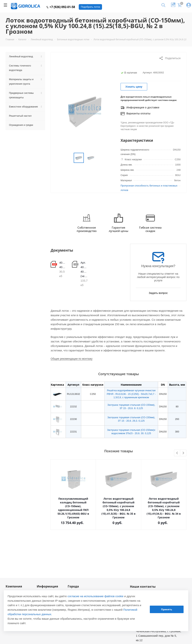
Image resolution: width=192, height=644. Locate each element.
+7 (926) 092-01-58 (61, 7)
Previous (177, 453)
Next (183, 453)
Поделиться (170, 58)
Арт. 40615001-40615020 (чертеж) (84, 269)
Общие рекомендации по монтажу (72, 359)
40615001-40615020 (63, 265)
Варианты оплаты (135, 114)
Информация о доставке (140, 108)
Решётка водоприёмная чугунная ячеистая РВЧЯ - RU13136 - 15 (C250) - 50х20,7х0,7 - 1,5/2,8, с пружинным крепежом (131, 394)
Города (73, 586)
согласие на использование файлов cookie (95, 596)
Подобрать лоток (90, 7)
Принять (167, 609)
